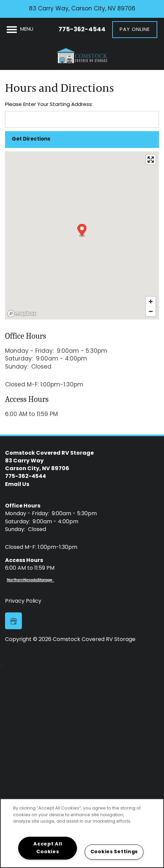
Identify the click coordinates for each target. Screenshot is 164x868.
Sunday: (17, 367)
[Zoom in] (151, 301)
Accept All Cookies (48, 848)
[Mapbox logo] (22, 314)
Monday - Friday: (29, 351)
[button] (135, 30)
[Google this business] (13, 621)
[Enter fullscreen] (151, 160)
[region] (82, 833)
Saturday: (19, 359)
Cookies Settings (114, 852)
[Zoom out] (151, 311)
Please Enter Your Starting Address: (49, 105)
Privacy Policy (23, 601)
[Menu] (20, 30)
